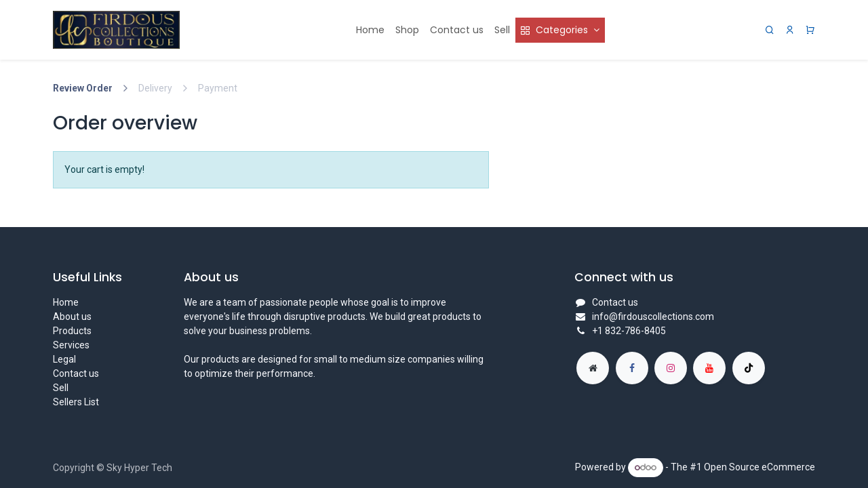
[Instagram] (671, 368)
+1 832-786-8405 (629, 331)
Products (72, 331)
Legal (64, 359)
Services (71, 345)
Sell (61, 388)
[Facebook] (632, 368)
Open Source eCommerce (759, 467)
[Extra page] (593, 368)
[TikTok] (749, 368)
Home (66, 302)
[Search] (770, 30)
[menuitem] (370, 30)
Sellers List (76, 402)
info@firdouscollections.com (653, 317)
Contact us (76, 373)
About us (72, 317)
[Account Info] (790, 30)
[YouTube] (709, 368)
